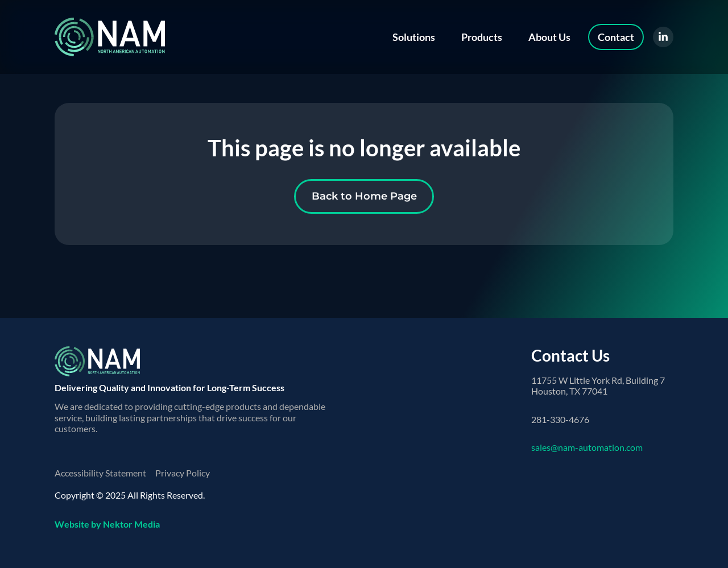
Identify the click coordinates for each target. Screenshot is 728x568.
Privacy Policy (183, 473)
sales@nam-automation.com (587, 447)
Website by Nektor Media (107, 524)
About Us (549, 37)
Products (482, 37)
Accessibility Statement (100, 473)
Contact (616, 37)
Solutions (414, 37)
